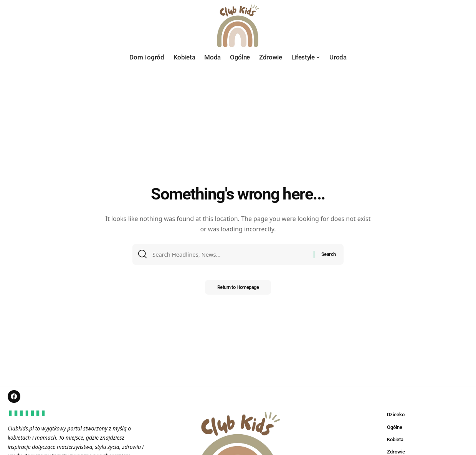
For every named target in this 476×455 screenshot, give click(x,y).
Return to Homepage (238, 290)
